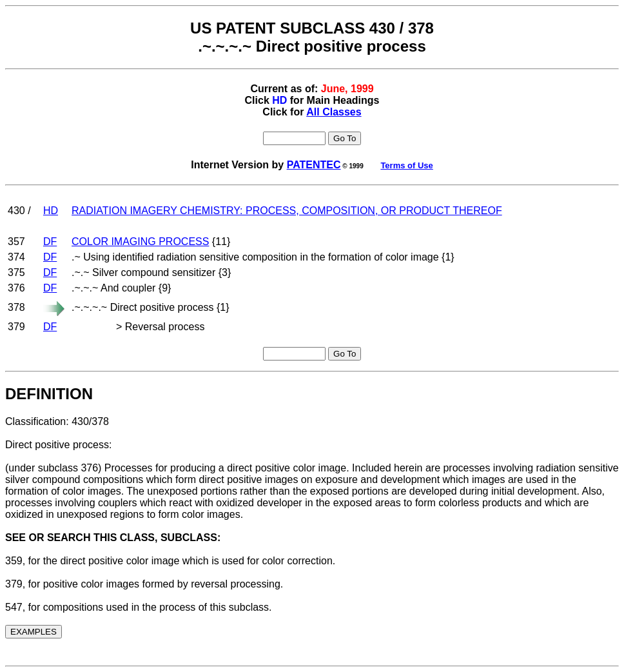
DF (50, 242)
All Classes (334, 112)
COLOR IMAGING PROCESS (140, 242)
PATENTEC (314, 165)
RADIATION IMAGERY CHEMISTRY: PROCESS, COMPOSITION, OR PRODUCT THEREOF (287, 211)
